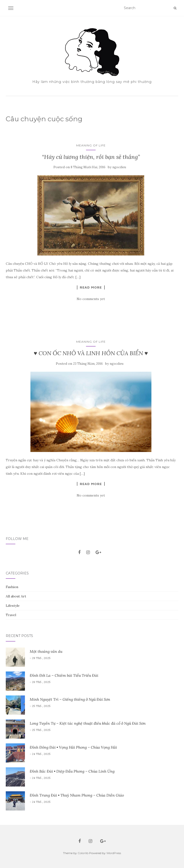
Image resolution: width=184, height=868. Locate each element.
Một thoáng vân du (46, 651)
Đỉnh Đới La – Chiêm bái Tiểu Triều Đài (64, 675)
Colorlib (83, 853)
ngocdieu (119, 167)
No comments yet (91, 299)
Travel (11, 615)
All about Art (16, 596)
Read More (91, 287)
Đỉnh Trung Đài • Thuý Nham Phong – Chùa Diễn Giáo (77, 795)
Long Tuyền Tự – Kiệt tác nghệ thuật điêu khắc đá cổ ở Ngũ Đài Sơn (88, 723)
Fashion (12, 587)
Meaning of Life (91, 145)
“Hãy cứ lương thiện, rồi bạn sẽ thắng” (91, 157)
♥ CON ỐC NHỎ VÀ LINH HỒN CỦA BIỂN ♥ (91, 353)
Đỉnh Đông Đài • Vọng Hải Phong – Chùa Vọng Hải (73, 747)
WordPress (114, 853)
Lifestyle (13, 606)
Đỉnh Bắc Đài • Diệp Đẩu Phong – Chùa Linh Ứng (72, 771)
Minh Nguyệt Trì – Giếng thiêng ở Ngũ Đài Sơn (70, 699)
